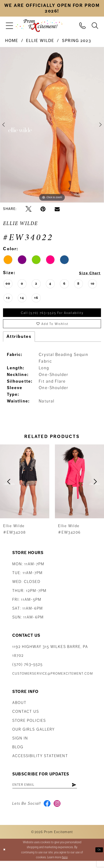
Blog (18, 751)
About (19, 707)
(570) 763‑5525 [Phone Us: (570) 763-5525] (27, 669)
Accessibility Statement (40, 760)
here (65, 864)
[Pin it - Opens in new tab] (43, 209)
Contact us (26, 716)
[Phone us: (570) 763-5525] (82, 25)
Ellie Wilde (40, 41)
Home (12, 41)
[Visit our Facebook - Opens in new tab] (48, 810)
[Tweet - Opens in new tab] (29, 209)
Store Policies (29, 725)
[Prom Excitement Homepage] (39, 26)
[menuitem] (9, 26)
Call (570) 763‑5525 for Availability (52, 314)
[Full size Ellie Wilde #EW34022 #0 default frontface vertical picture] (52, 125)
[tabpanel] (52, 125)
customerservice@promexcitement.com (53, 678)
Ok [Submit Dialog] (99, 857)
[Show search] (95, 25)
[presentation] (25, 485)
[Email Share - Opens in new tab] (57, 209)
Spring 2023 (77, 41)
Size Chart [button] (88, 273)
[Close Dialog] (5, 857)
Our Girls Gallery (33, 733)
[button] (9, 26)
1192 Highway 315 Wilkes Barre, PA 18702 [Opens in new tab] (50, 655)
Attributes (19, 340)
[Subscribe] (88, 790)
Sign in (20, 742)
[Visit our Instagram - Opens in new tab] (60, 810)
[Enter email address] (52, 790)
